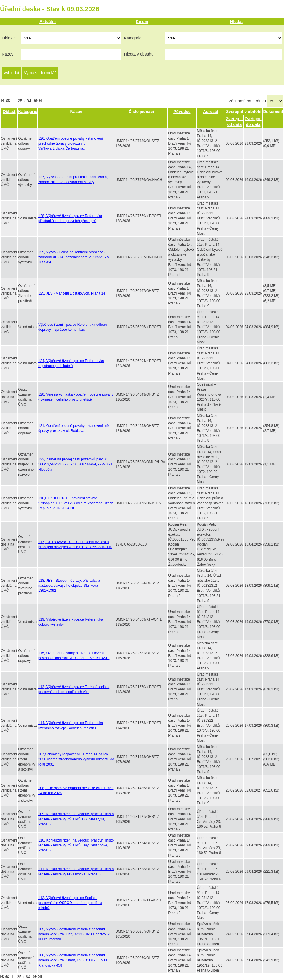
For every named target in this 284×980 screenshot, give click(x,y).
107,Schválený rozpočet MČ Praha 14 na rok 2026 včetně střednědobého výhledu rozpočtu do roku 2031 (76, 759)
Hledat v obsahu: (139, 54)
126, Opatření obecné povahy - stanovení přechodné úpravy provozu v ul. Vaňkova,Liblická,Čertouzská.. (71, 143)
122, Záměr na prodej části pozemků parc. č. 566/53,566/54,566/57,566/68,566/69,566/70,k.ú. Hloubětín (76, 464)
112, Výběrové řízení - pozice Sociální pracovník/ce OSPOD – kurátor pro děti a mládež (70, 903)
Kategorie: (133, 38)
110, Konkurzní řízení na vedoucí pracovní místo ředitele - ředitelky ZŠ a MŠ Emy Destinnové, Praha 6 (76, 845)
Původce (182, 112)
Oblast (9, 112)
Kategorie (28, 112)
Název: (8, 54)
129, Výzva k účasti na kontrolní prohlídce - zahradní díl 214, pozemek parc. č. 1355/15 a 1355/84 (74, 257)
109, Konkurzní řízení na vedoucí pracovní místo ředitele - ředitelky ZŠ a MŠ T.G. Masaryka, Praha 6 (76, 819)
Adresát (211, 112)
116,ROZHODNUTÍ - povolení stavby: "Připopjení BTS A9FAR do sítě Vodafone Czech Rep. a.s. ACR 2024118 (76, 503)
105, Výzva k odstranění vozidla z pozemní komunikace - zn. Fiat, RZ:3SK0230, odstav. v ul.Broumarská (74, 934)
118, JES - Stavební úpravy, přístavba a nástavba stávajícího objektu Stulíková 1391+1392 (69, 586)
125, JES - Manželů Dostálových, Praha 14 (72, 293)
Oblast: (8, 38)
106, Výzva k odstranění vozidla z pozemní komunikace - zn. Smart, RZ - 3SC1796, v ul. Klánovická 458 (73, 960)
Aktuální (48, 22)
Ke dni (142, 22)
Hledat (236, 22)
